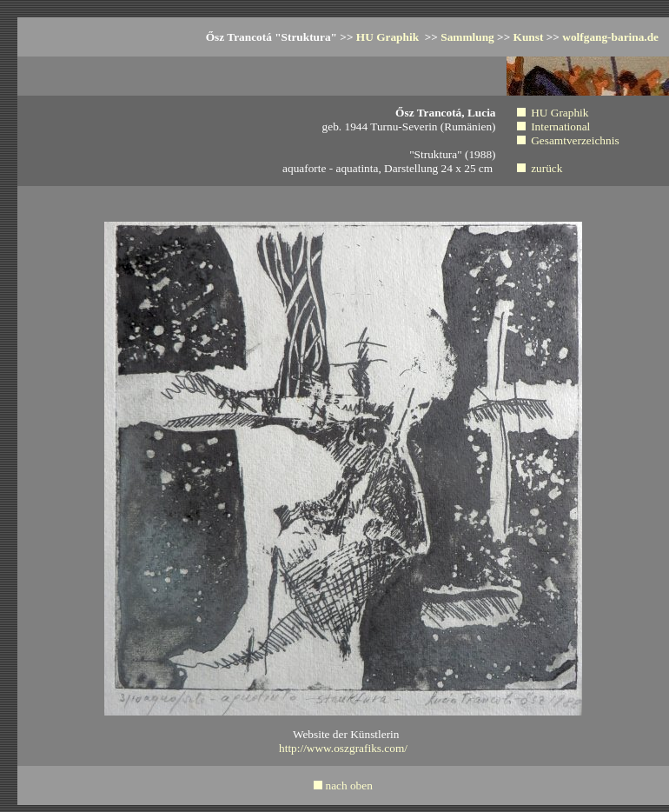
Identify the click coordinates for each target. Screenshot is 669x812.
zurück (546, 168)
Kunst (529, 37)
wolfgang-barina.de (610, 37)
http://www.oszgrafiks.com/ (343, 748)
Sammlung (467, 37)
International (560, 126)
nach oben (348, 785)
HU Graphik (389, 37)
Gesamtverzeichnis (575, 140)
